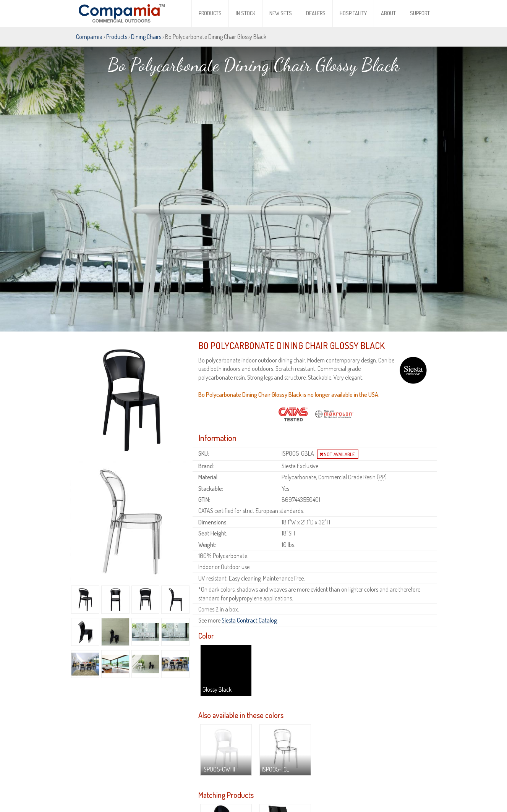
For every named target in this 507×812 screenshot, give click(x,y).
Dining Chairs (146, 37)
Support (420, 13)
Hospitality (353, 13)
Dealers (316, 13)
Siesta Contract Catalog (249, 590)
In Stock (245, 13)
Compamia (89, 37)
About (388, 13)
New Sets (281, 13)
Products (210, 13)
